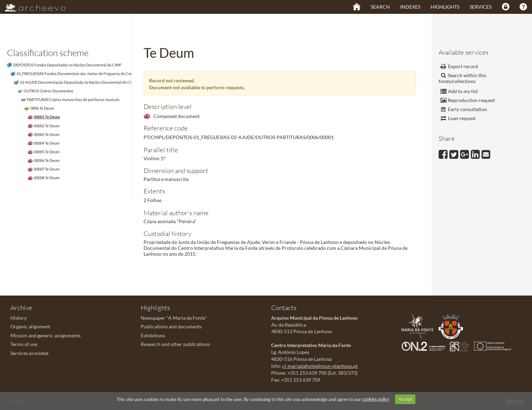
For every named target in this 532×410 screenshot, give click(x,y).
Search (380, 7)
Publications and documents (171, 326)
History (19, 318)
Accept (405, 399)
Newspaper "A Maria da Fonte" (174, 318)
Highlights (445, 7)
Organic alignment (30, 326)
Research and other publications (175, 344)
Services (481, 7)
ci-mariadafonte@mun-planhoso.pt (320, 366)
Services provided (29, 353)
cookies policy (376, 399)
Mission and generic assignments (45, 335)
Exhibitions (153, 335)
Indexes (410, 7)
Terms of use (24, 344)
